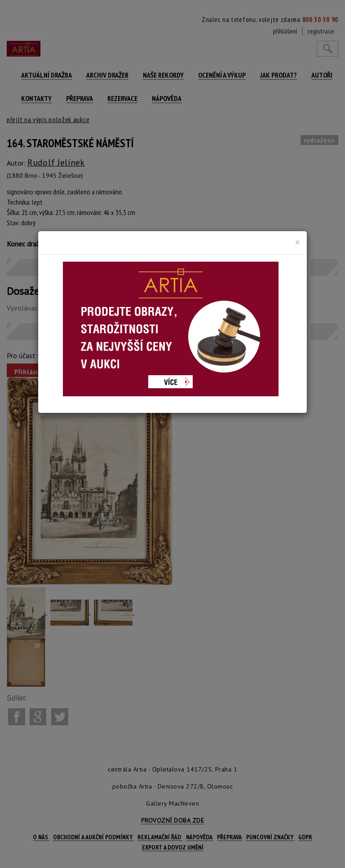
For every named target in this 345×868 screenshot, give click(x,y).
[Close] (298, 242)
